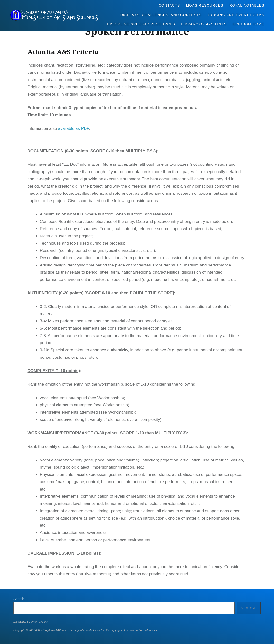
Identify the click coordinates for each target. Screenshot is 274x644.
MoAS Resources (205, 5)
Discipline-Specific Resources (141, 24)
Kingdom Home (248, 24)
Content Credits (38, 622)
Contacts (169, 5)
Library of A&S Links (204, 24)
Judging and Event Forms (236, 15)
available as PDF (73, 128)
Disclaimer (20, 622)
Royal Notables (247, 5)
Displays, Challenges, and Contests (161, 15)
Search (19, 599)
